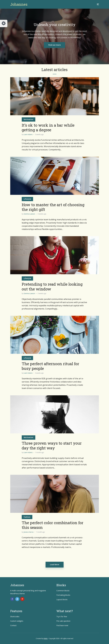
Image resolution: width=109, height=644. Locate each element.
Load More (55, 565)
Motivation (29, 119)
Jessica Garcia (29, 532)
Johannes (19, 4)
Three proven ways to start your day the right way (52, 446)
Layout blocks (62, 599)
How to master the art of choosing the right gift (53, 207)
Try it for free (62, 617)
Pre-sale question (63, 621)
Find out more (54, 45)
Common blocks (63, 591)
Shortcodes (15, 617)
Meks (46, 639)
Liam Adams (28, 134)
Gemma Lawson (29, 214)
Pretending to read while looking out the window (52, 287)
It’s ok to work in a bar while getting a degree (48, 128)
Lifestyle (27, 199)
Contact (13, 625)
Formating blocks (63, 595)
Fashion (27, 517)
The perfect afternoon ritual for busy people (50, 366)
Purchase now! (62, 625)
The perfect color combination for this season (53, 525)
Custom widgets (17, 621)
